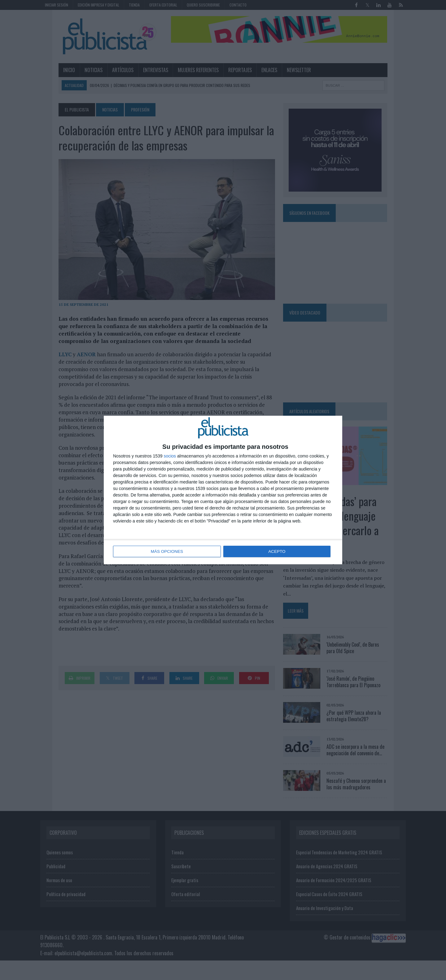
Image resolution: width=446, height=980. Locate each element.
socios (170, 456)
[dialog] (223, 490)
